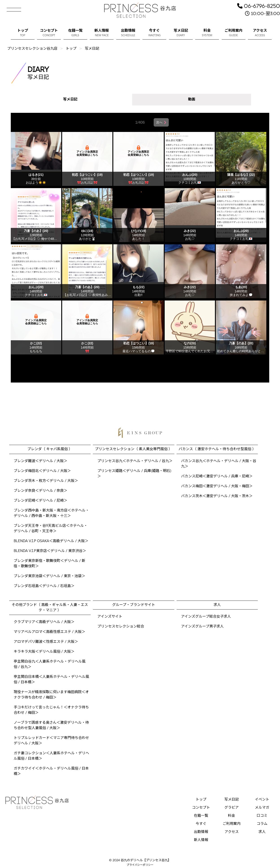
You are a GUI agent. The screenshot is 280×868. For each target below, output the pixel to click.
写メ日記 (70, 100)
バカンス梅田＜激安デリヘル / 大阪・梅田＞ (217, 486)
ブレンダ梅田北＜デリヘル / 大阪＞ (42, 471)
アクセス (232, 832)
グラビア (232, 808)
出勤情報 (201, 832)
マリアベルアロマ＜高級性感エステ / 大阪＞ (49, 632)
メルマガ (262, 808)
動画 (192, 100)
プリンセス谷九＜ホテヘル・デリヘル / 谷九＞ (135, 461)
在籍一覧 (201, 816)
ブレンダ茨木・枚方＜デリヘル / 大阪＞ (46, 481)
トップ (201, 800)
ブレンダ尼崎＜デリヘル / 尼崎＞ (40, 501)
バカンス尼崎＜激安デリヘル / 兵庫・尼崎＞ (217, 476)
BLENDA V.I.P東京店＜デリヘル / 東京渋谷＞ (50, 551)
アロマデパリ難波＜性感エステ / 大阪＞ (46, 642)
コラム (262, 824)
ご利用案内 (232, 824)
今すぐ (201, 824)
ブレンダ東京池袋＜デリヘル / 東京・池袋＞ (49, 576)
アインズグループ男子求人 (202, 627)
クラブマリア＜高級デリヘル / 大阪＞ (44, 622)
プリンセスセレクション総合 (121, 627)
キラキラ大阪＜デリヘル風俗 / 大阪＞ (44, 652)
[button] (9, 8)
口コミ (262, 816)
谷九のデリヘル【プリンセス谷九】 (146, 860)
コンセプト (201, 808)
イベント (262, 800)
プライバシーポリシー (140, 865)
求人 (262, 832)
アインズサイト (110, 617)
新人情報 (201, 840)
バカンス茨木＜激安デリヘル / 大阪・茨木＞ (217, 496)
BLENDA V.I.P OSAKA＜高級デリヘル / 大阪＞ (51, 541)
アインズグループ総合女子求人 (206, 617)
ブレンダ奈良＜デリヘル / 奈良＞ (40, 491)
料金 (232, 816)
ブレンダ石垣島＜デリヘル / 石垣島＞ (44, 586)
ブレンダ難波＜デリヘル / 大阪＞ (40, 461)
